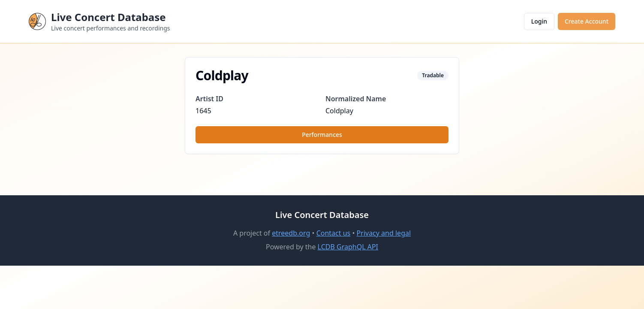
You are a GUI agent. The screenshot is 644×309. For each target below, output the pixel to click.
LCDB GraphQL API (348, 247)
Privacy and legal (384, 233)
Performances (322, 135)
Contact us (334, 233)
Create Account (587, 21)
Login (539, 21)
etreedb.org (291, 233)
